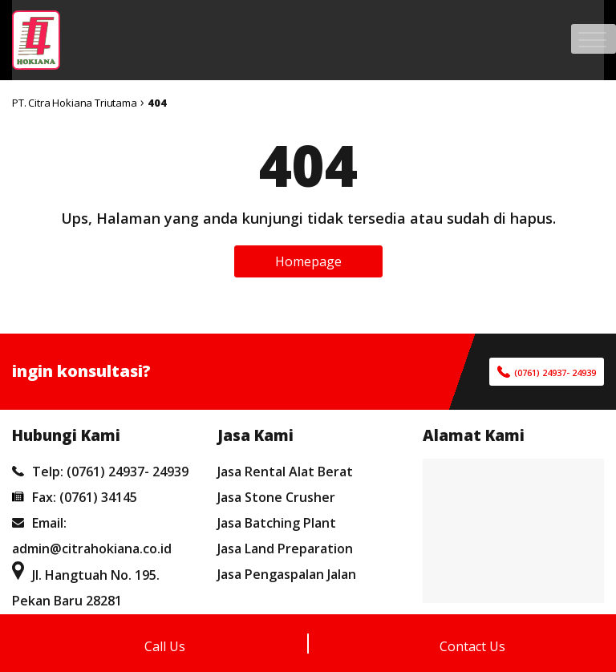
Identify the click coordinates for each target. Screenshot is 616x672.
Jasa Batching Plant (277, 523)
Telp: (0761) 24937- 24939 (100, 472)
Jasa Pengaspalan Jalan (287, 574)
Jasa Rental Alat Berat (285, 472)
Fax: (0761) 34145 (75, 497)
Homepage (308, 261)
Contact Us (472, 646)
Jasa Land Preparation (285, 549)
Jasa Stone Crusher (276, 497)
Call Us (165, 646)
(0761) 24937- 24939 (555, 372)
